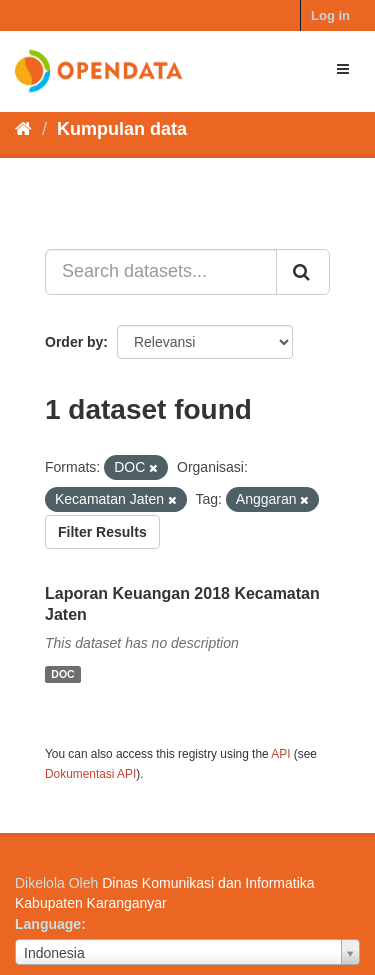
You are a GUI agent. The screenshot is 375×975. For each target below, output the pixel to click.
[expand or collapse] (343, 69)
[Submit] (303, 272)
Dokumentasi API (90, 774)
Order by (74, 342)
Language (48, 924)
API (280, 754)
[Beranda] (23, 129)
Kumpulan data (122, 129)
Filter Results (102, 532)
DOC (62, 674)
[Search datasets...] (161, 272)
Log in (330, 15)
